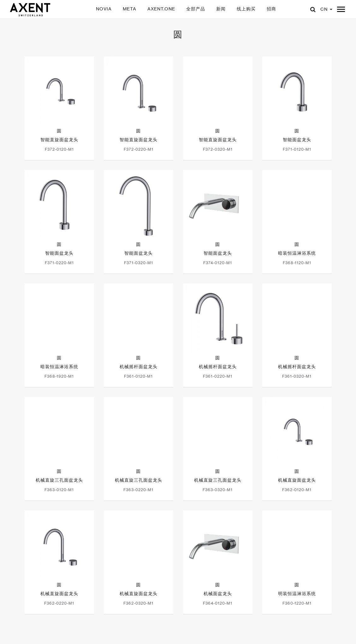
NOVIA (104, 9)
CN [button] (326, 9)
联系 (203, 635)
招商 (271, 9)
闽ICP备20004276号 (164, 635)
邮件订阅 (228, 635)
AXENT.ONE (161, 9)
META (130, 9)
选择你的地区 (263, 635)
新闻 (221, 9)
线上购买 (246, 9)
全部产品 (196, 9)
